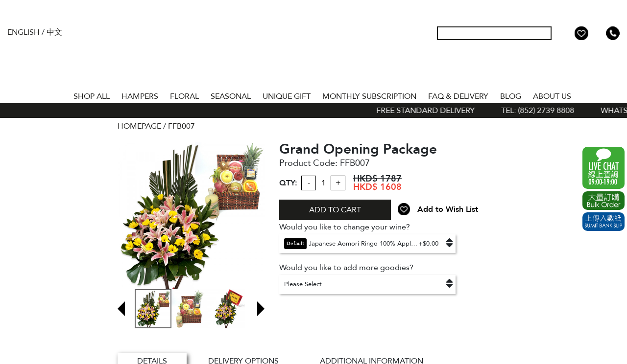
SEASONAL (231, 96)
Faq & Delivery (458, 96)
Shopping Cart (597, 33)
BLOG (511, 96)
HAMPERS (140, 96)
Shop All (92, 96)
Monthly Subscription (369, 96)
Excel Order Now (603, 201)
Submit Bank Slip (603, 222)
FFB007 (181, 126)
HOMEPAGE (139, 126)
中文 (54, 32)
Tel (613, 33)
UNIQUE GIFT (287, 96)
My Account (566, 33)
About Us (552, 96)
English (24, 32)
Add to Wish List (448, 209)
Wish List (581, 33)
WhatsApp (603, 168)
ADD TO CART (335, 210)
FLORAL (184, 96)
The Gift (314, 53)
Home (59, 94)
